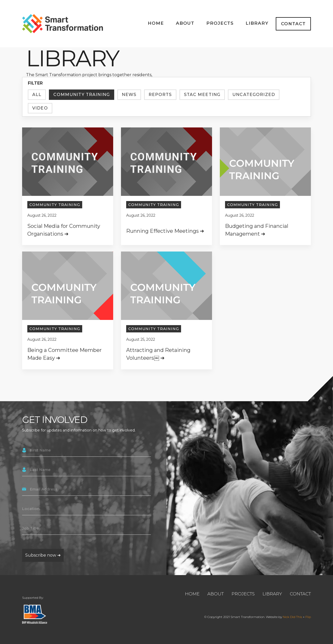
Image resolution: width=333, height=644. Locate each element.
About (185, 23)
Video (40, 108)
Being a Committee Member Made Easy (65, 355)
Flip (308, 617)
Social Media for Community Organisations (64, 230)
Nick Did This (292, 617)
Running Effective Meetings (162, 231)
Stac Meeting (202, 95)
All (37, 95)
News (129, 95)
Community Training (82, 95)
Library (257, 23)
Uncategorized (254, 95)
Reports (160, 95)
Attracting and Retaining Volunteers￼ (158, 363)
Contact (293, 24)
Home (156, 23)
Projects (220, 23)
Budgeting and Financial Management (257, 233)
